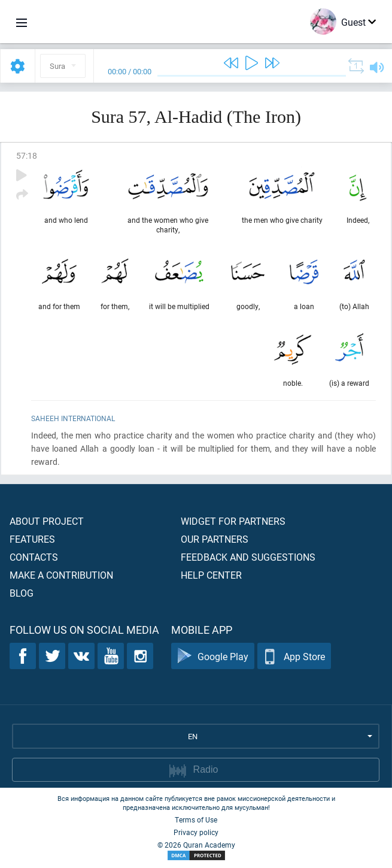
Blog (22, 593)
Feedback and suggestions (248, 557)
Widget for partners (233, 521)
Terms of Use (196, 819)
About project (47, 521)
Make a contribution (61, 575)
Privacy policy (196, 832)
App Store (294, 656)
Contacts (34, 557)
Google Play (213, 656)
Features (32, 539)
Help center (211, 575)
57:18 (27, 155)
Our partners (215, 539)
